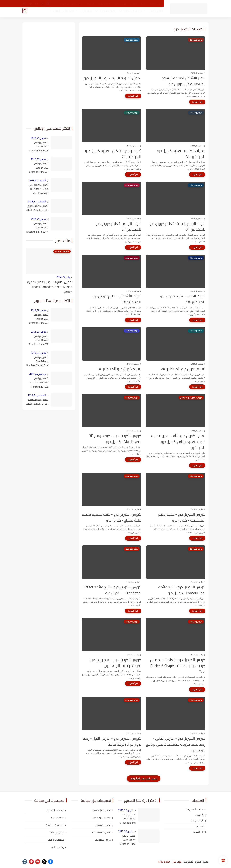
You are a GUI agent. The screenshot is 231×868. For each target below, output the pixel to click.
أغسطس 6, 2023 (37, 181)
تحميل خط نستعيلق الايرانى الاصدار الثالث (37, 208)
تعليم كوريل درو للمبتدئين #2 (183, 369)
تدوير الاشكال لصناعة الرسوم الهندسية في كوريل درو (183, 81)
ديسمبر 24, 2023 (37, 374)
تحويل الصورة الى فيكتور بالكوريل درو (113, 78)
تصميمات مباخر (103, 825)
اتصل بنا (134, 4)
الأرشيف (90, 4)
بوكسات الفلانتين (55, 810)
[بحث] (25, 13)
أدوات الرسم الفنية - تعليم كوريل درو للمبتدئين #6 (177, 227)
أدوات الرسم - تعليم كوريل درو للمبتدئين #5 (118, 227)
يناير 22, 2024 (63, 277)
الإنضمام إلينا (104, 4)
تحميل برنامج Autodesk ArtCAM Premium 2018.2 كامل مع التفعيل (38, 383)
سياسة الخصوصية (194, 809)
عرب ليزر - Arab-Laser (169, 862)
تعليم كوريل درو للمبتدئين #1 (119, 369)
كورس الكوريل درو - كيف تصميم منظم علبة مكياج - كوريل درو (111, 517)
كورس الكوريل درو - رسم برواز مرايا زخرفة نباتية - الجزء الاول (115, 663)
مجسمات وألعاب (56, 840)
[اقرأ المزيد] (197, 102)
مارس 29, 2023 (38, 138)
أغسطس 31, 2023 (37, 202)
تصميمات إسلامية (102, 810)
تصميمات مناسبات (61, 13)
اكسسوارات (85, 13)
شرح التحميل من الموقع (71, 4)
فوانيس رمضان (56, 832)
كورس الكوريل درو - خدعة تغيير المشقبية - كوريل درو (182, 517)
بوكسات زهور (57, 818)
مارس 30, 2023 (38, 159)
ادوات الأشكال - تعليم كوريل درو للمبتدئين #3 (117, 299)
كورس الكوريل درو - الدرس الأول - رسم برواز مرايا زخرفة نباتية (112, 741)
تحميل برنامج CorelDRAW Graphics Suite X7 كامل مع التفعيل (39, 168)
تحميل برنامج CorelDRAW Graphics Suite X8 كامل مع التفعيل (39, 147)
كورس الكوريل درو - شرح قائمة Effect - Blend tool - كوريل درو (112, 590)
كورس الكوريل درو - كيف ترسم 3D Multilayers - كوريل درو (115, 439)
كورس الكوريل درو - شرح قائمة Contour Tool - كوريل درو (182, 590)
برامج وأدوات (153, 13)
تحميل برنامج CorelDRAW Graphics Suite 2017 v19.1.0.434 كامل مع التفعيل (37, 228)
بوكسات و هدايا (106, 13)
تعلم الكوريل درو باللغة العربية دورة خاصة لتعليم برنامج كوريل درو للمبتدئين (178, 442)
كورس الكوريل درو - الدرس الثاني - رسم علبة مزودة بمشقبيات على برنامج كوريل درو (176, 744)
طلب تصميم (120, 4)
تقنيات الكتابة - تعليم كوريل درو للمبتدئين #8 (181, 154)
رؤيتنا (144, 4)
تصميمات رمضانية (102, 818)
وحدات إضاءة (58, 847)
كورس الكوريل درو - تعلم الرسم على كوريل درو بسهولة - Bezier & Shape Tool (178, 666)
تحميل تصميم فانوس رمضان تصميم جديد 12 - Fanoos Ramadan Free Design (50, 287)
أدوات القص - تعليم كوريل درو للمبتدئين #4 (183, 299)
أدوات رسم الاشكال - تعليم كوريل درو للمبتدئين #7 (113, 154)
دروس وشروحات (131, 13)
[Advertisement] (49, 74)
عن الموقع (155, 4)
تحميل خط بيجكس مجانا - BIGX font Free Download (38, 189)
